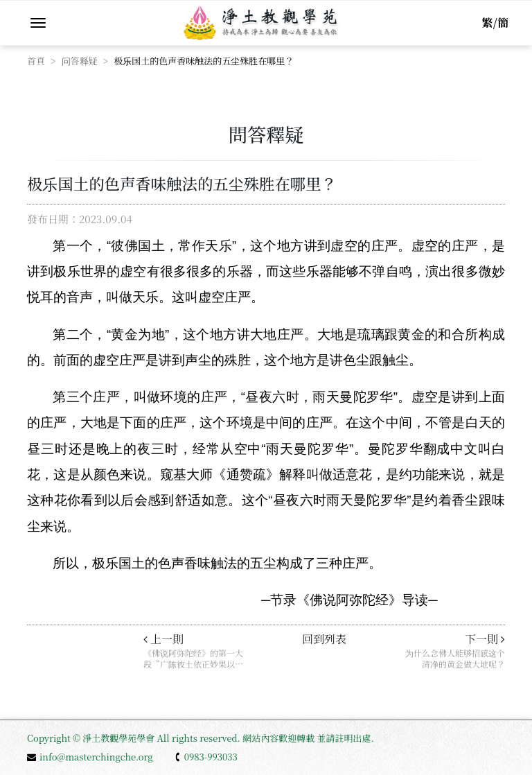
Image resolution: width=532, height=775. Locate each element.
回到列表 (324, 639)
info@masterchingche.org (90, 757)
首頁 (36, 61)
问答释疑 (80, 61)
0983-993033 (206, 757)
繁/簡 (495, 23)
